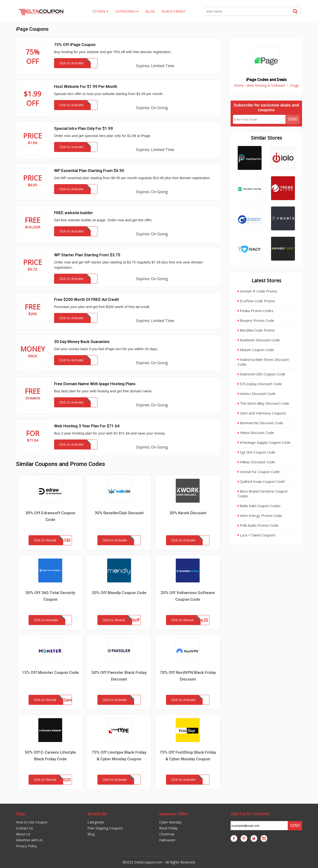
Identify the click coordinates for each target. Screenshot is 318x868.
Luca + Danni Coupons (257, 535)
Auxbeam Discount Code (259, 340)
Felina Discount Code (256, 433)
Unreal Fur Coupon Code (259, 472)
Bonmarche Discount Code (260, 423)
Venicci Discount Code (257, 394)
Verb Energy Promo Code (260, 515)
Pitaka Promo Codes (256, 311)
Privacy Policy (26, 846)
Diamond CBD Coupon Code (262, 374)
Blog (91, 834)
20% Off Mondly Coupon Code (119, 593)
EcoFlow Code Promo (256, 301)
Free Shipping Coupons (105, 828)
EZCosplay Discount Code (260, 384)
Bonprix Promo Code (256, 320)
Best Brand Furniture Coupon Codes (263, 494)
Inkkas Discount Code (256, 462)
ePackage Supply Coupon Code (264, 442)
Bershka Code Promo (256, 330)
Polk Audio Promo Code (258, 525)
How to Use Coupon (32, 822)
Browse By (97, 814)
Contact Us (25, 828)
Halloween (167, 840)
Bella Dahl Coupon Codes (259, 506)
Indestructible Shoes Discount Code (263, 362)
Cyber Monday (170, 822)
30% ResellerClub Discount (119, 513)
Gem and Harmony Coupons (262, 413)
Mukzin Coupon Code (256, 350)
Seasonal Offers (174, 814)
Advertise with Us (29, 840)
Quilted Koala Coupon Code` (262, 481)
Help (20, 814)
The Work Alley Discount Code (263, 403)
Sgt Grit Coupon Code (257, 452)
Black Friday (168, 828)
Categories (96, 822)
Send (293, 119)
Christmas (167, 834)
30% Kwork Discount (188, 513)
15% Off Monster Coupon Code (50, 672)
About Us (23, 834)
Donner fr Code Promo (257, 291)
